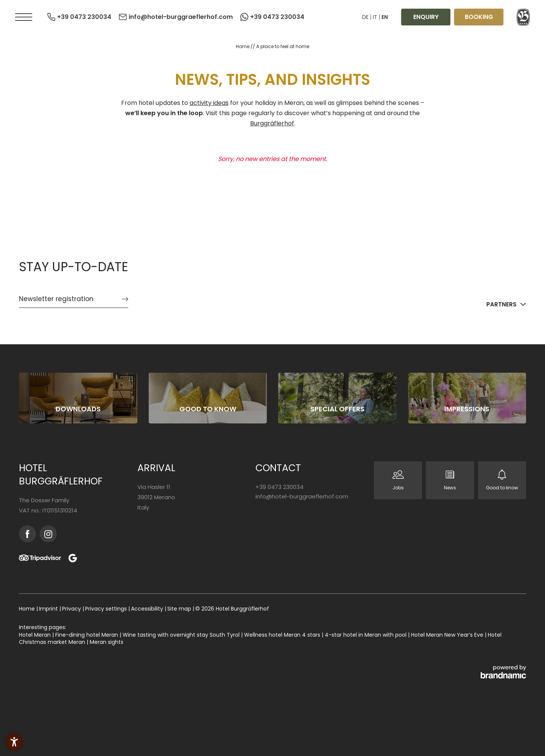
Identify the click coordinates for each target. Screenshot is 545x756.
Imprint (49, 609)
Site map (180, 609)
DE (365, 17)
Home (243, 46)
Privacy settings (107, 609)
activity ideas (209, 103)
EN (385, 17)
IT (375, 17)
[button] (24, 17)
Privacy (72, 609)
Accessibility (148, 609)
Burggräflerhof (272, 123)
